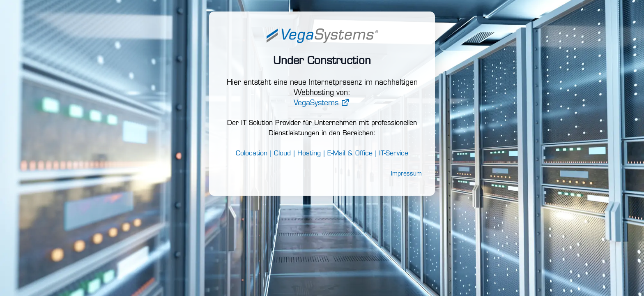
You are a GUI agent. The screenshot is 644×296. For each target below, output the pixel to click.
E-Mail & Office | (352, 154)
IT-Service (394, 154)
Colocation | (254, 154)
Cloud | (284, 154)
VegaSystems (322, 103)
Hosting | (311, 154)
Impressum (406, 174)
